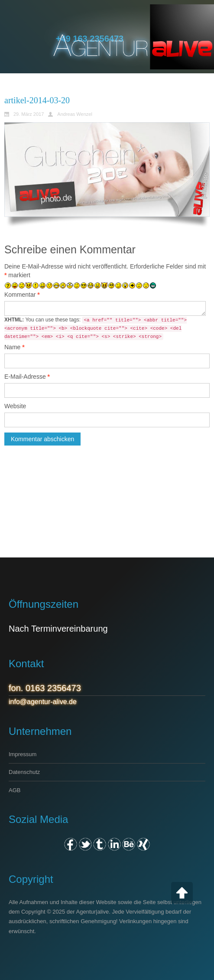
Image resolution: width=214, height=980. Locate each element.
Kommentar (22, 295)
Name (15, 347)
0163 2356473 (53, 688)
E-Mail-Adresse (27, 377)
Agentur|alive (93, 912)
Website (15, 406)
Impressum (23, 754)
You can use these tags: (96, 328)
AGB (15, 790)
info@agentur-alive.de (43, 702)
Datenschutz (24, 772)
